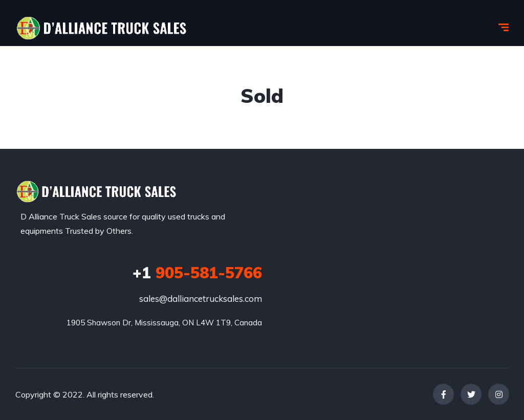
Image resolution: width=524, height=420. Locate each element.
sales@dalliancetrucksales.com (201, 299)
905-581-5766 (197, 273)
